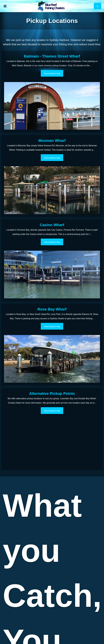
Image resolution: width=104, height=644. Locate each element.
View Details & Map (52, 74)
